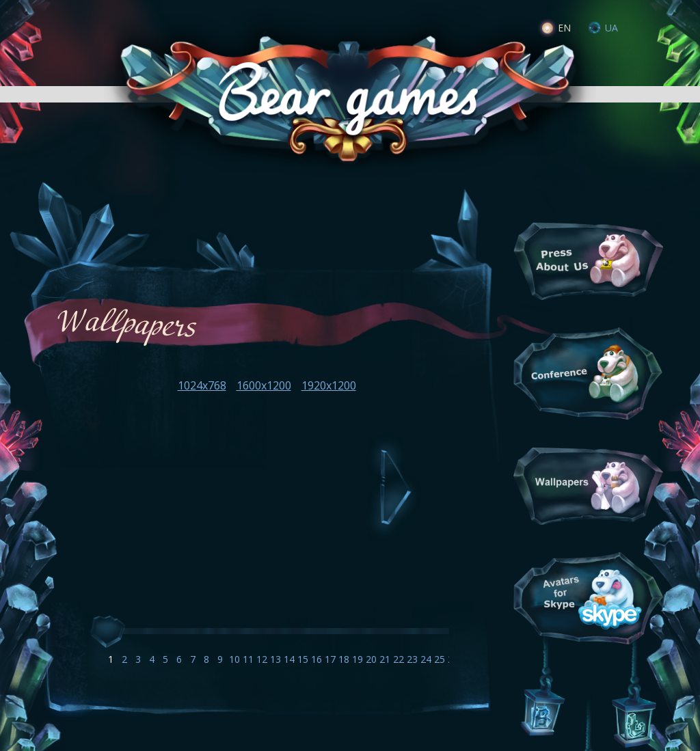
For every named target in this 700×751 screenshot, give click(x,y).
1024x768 (202, 385)
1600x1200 (264, 385)
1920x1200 (329, 385)
